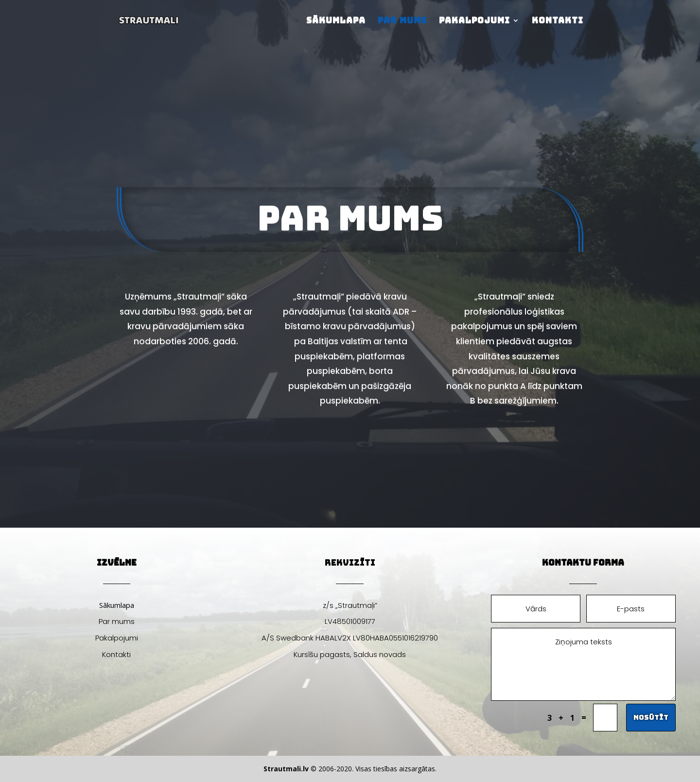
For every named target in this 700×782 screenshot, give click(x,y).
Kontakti (558, 21)
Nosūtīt (651, 717)
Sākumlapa (336, 21)
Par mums (402, 21)
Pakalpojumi (474, 21)
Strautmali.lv (286, 769)
